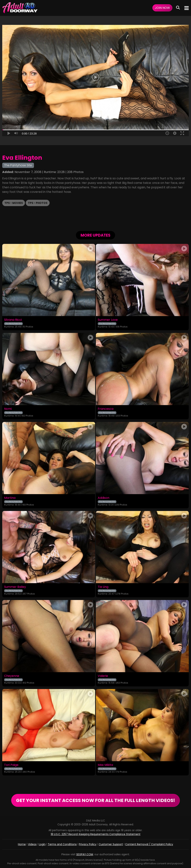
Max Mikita (105, 765)
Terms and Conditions (62, 844)
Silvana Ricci (13, 320)
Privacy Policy (88, 844)
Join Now (162, 8)
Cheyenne (12, 676)
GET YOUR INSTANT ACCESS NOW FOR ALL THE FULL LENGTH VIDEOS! (95, 800)
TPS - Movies (14, 203)
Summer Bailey (15, 587)
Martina (10, 498)
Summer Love (108, 320)
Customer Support (111, 844)
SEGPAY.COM (85, 854)
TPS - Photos (38, 203)
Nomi (8, 409)
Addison (104, 498)
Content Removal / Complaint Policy (149, 844)
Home (22, 844)
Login (42, 844)
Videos (32, 844)
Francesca (106, 409)
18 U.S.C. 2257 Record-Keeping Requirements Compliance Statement (96, 834)
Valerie (103, 676)
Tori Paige (11, 765)
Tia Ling (103, 587)
